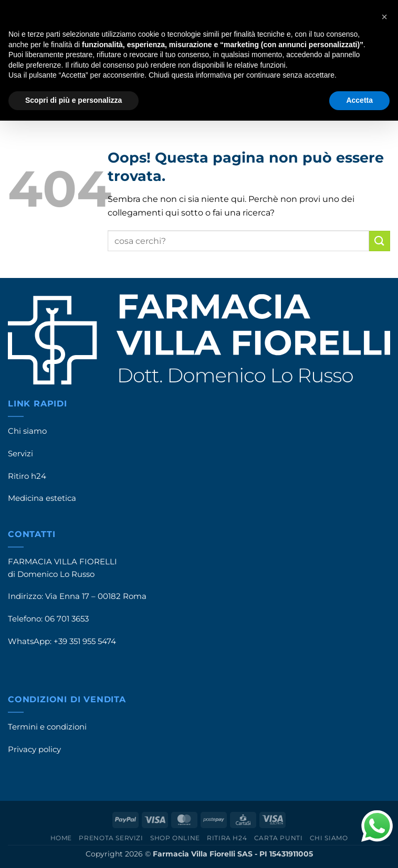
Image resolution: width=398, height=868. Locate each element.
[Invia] (380, 241)
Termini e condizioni (47, 727)
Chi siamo (27, 431)
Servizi (20, 454)
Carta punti (279, 838)
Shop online (175, 838)
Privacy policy (34, 749)
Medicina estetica (42, 498)
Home (61, 838)
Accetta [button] (359, 100)
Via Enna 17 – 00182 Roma (96, 596)
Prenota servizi (111, 838)
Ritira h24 (227, 838)
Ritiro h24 (27, 476)
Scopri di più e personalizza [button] (74, 100)
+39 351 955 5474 (85, 641)
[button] (384, 17)
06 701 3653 (67, 619)
